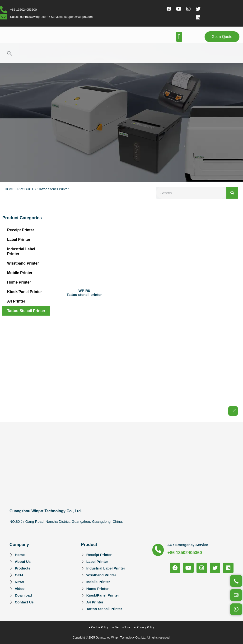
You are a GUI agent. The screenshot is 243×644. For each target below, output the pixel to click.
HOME (10, 189)
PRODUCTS (26, 189)
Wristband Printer (23, 263)
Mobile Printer (20, 273)
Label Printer (19, 240)
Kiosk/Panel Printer (25, 292)
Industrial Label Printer (21, 251)
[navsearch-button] (9, 54)
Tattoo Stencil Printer (26, 311)
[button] (179, 37)
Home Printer (19, 282)
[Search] (232, 193)
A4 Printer (16, 301)
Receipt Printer (21, 230)
